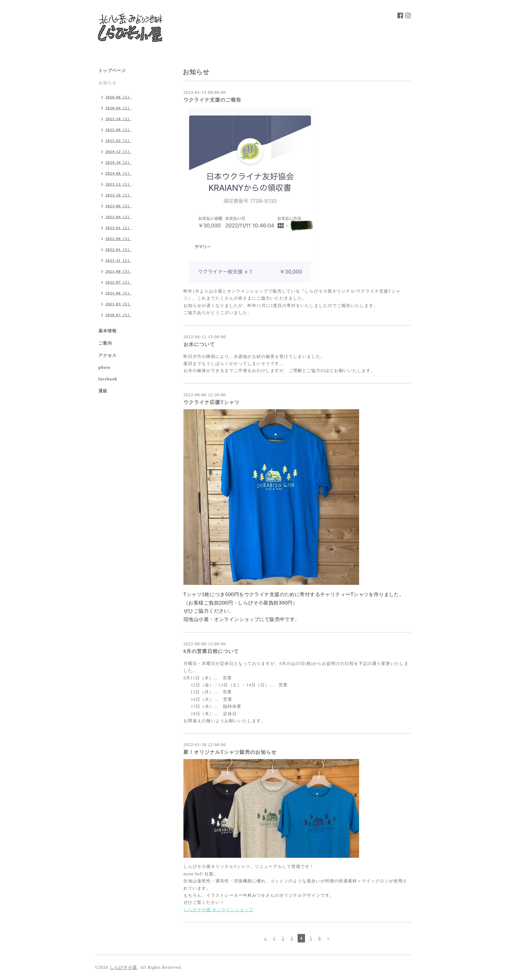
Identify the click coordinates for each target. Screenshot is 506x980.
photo (104, 367)
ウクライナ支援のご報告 (212, 100)
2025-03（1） (118, 141)
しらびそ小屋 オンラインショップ (218, 910)
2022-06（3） (118, 239)
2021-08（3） (118, 271)
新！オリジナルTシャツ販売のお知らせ (230, 752)
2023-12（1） (118, 184)
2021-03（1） (118, 304)
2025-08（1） (118, 130)
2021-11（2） (118, 260)
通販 (103, 391)
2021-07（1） (118, 282)
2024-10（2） (118, 162)
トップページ (112, 71)
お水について (199, 344)
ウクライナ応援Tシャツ (212, 402)
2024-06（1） (118, 173)
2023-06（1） (118, 206)
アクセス (108, 355)
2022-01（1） (118, 249)
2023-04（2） (118, 217)
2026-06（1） (118, 97)
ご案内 (105, 343)
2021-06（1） (118, 293)
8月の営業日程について (211, 651)
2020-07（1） (118, 315)
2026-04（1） (118, 108)
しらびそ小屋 (123, 967)
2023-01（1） (118, 228)
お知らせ (108, 83)
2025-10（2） (118, 119)
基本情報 (108, 331)
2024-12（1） (118, 151)
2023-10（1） (118, 195)
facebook (108, 379)
